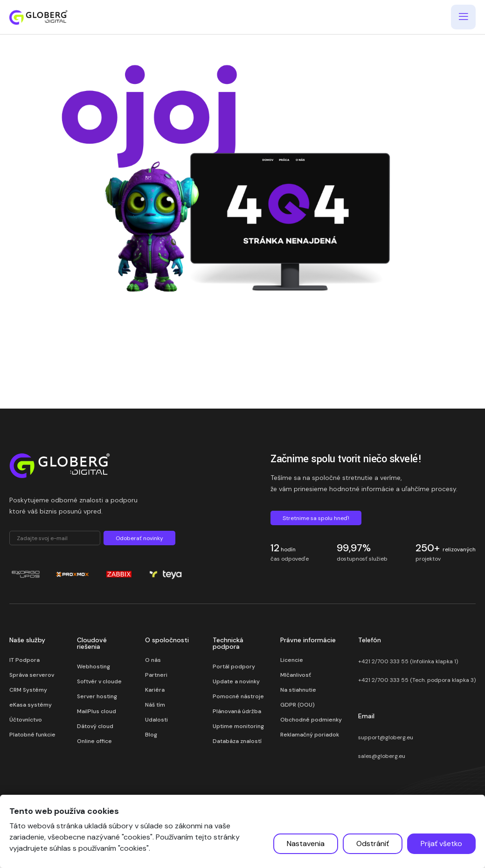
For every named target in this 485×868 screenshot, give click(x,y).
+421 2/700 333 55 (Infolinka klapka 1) (408, 661)
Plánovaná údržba (237, 711)
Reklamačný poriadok (310, 735)
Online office (94, 741)
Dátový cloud (95, 726)
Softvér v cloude (99, 681)
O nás (153, 660)
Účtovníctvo (26, 720)
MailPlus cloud (97, 711)
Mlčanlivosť (296, 675)
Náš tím (155, 705)
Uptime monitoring (238, 726)
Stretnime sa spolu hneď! (316, 518)
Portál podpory (234, 667)
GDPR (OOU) (298, 705)
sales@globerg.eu (382, 756)
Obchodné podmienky (311, 720)
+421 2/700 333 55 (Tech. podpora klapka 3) (417, 680)
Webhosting (94, 667)
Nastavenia (306, 844)
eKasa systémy (31, 705)
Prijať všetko (441, 844)
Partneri (156, 675)
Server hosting (97, 696)
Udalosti (156, 720)
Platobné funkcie (32, 735)
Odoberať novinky (139, 538)
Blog (151, 735)
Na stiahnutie (298, 690)
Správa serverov (32, 675)
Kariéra (155, 690)
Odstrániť (373, 844)
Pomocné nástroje (238, 696)
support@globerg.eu (386, 737)
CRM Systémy (28, 690)
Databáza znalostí (237, 741)
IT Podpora (24, 660)
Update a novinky (236, 681)
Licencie (292, 660)
